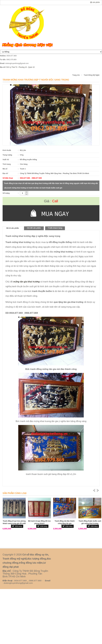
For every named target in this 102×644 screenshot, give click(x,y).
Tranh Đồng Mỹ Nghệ (92, 75)
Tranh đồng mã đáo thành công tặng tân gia (65, 522)
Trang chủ (76, 75)
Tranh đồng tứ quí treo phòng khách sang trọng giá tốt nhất (14, 522)
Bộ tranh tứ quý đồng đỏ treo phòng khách (39, 522)
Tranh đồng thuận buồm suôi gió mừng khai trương (90, 522)
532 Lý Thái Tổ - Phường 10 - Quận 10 (20, 67)
